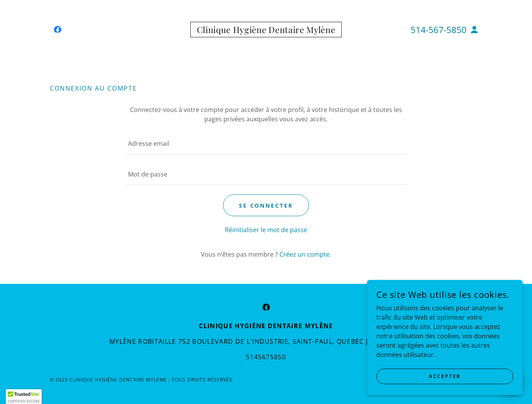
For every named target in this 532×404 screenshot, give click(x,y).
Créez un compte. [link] (305, 254)
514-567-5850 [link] (439, 30)
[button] (474, 30)
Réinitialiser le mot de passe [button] (266, 230)
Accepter (445, 376)
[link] (58, 30)
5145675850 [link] (266, 357)
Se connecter (266, 205)
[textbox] (266, 144)
